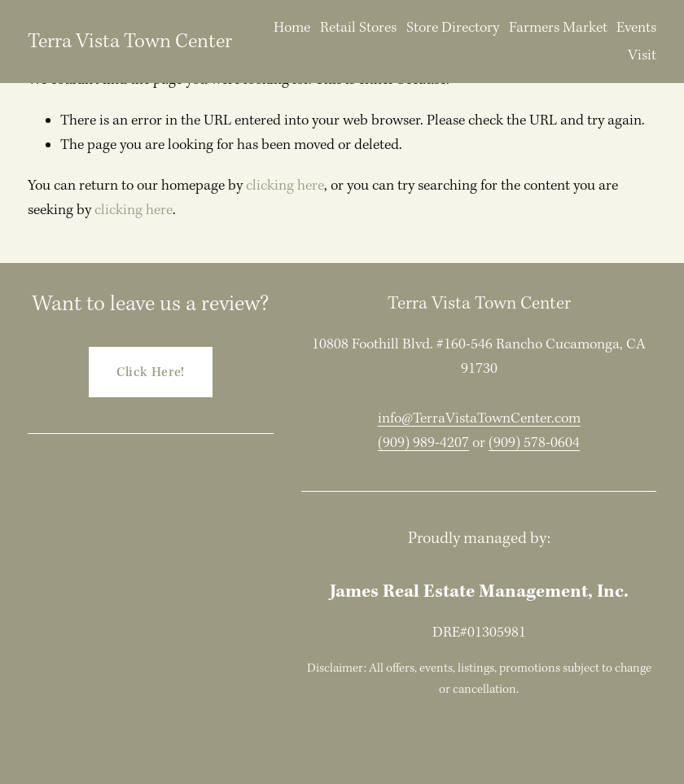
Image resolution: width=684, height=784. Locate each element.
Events (636, 27)
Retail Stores (358, 27)
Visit (642, 55)
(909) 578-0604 (534, 442)
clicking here (285, 185)
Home (292, 27)
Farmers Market (558, 27)
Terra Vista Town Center (130, 42)
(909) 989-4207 (423, 442)
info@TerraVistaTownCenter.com (479, 418)
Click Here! (151, 372)
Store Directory (453, 27)
